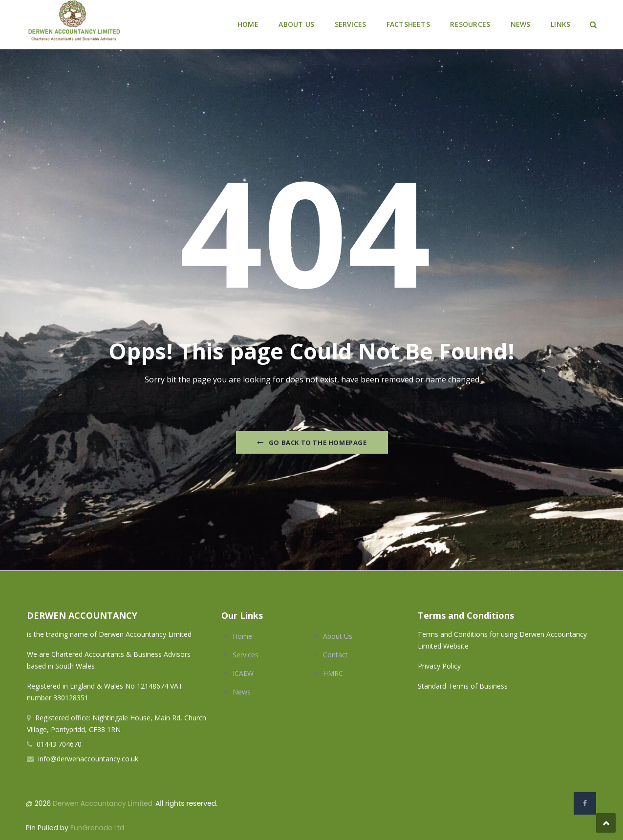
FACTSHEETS (408, 24)
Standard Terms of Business (463, 686)
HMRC (333, 673)
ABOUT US (296, 24)
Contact (335, 655)
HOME (248, 24)
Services (246, 655)
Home (242, 636)
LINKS (560, 24)
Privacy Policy (440, 666)
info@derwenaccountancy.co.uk (88, 759)
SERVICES (351, 24)
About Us (338, 636)
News (242, 692)
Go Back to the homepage (312, 442)
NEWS (521, 24)
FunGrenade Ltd (97, 828)
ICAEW (243, 673)
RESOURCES (470, 24)
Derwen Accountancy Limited (103, 803)
